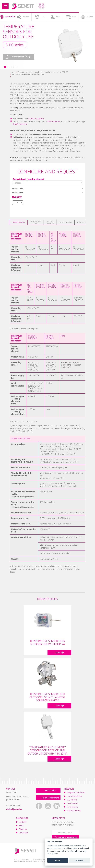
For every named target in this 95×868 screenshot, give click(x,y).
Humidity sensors (74, 796)
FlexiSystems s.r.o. (38, 861)
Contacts (23, 822)
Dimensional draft (36, 222)
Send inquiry (50, 790)
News (21, 826)
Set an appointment (50, 798)
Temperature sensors (76, 793)
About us (23, 829)
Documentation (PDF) (18, 57)
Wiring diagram (50, 222)
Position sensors (74, 810)
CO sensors (72, 800)
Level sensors (73, 803)
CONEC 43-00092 (36, 119)
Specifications (18, 222)
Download (82, 222)
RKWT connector (20, 124)
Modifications (66, 222)
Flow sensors (72, 807)
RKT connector (54, 121)
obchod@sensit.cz (14, 809)
